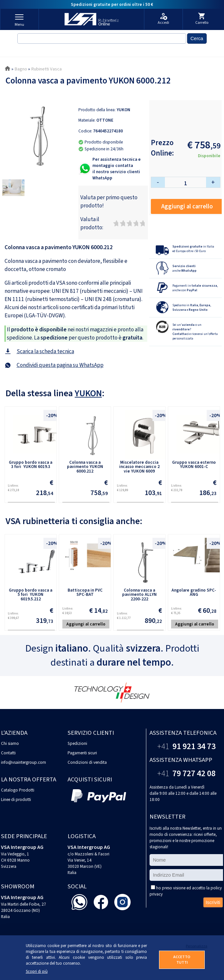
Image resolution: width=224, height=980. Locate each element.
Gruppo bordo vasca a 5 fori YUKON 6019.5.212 (31, 595)
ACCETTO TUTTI (182, 960)
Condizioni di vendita (87, 762)
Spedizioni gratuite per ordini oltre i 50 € (112, 4)
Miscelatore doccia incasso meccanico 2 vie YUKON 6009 (139, 467)
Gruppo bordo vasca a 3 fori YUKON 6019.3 (31, 464)
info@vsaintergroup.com (24, 762)
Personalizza (195, 946)
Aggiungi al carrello (187, 206)
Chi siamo (10, 743)
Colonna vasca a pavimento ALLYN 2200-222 (139, 595)
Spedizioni (77, 743)
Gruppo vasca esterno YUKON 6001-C (194, 464)
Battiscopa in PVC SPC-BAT (85, 592)
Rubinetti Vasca (46, 69)
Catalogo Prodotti (18, 790)
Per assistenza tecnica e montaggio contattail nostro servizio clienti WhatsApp (117, 169)
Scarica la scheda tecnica (45, 351)
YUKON (123, 110)
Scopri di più (37, 972)
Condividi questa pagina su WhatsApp (60, 365)
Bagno (21, 69)
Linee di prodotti (16, 799)
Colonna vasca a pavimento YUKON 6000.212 (85, 467)
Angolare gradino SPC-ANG (194, 592)
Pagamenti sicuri (82, 753)
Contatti (8, 753)
